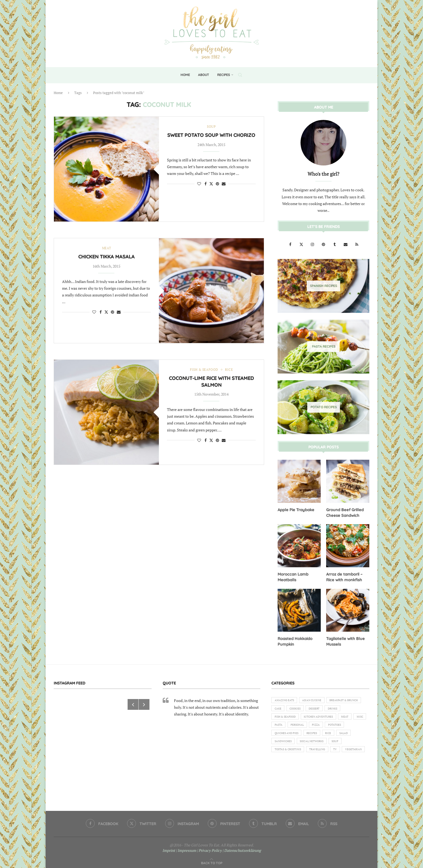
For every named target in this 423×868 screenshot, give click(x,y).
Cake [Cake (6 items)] (320, 708)
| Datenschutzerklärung (242, 848)
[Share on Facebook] (206, 184)
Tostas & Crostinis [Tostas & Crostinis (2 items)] (290, 763)
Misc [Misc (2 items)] (338, 726)
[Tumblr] (335, 244)
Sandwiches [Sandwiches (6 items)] (284, 754)
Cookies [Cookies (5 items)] (340, 708)
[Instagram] (313, 244)
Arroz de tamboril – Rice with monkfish (344, 576)
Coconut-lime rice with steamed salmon (211, 382)
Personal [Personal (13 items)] (282, 735)
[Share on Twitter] (211, 184)
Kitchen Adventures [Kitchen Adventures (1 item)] (291, 726)
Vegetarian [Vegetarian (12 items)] (284, 772)
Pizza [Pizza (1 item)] (304, 735)
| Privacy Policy (209, 848)
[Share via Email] (224, 184)
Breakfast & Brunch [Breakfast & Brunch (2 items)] (291, 708)
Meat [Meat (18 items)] (321, 726)
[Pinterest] (324, 244)
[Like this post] (199, 184)
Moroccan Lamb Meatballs (292, 576)
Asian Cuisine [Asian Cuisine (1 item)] (317, 698)
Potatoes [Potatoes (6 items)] (325, 735)
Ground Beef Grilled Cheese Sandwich (344, 512)
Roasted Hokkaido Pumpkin (295, 640)
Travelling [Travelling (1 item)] (324, 763)
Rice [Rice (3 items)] (335, 745)
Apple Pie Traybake (295, 509)
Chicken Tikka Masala (106, 257)
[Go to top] (212, 860)
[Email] (346, 244)
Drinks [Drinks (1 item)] (302, 717)
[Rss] (357, 244)
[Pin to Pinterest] (217, 184)
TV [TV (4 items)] (344, 763)
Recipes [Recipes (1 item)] (317, 745)
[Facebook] (291, 244)
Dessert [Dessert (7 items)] (281, 717)
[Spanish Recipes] (323, 286)
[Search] (240, 75)
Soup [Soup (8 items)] (343, 754)
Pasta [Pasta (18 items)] (355, 726)
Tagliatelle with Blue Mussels (345, 640)
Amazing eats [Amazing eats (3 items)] (286, 698)
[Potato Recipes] (323, 407)
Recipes (224, 75)
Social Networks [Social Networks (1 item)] (317, 754)
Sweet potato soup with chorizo (211, 136)
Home (185, 75)
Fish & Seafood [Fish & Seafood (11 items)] (328, 717)
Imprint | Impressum (179, 848)
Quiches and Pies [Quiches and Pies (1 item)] (288, 745)
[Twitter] (302, 244)
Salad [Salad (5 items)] (352, 745)
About (204, 75)
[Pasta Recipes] (323, 346)
